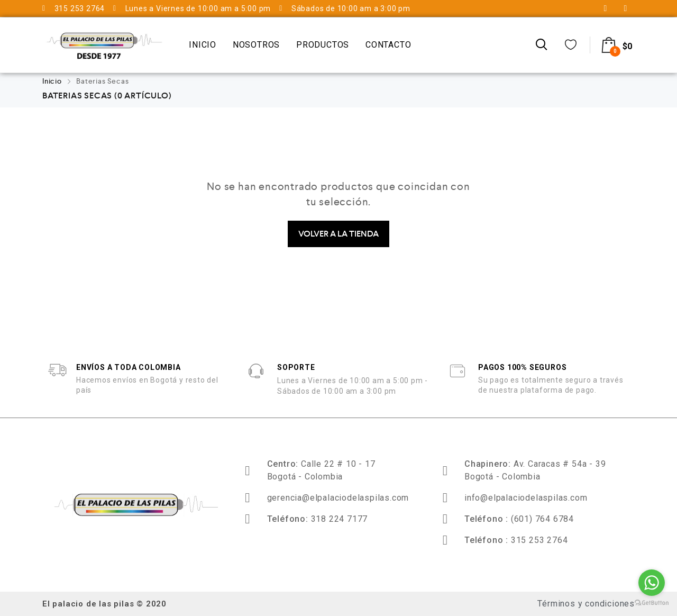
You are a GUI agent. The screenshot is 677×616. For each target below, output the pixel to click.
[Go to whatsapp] (652, 583)
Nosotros (256, 45)
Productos (323, 45)
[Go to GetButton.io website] (652, 604)
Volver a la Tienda (338, 234)
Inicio (203, 45)
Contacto (388, 45)
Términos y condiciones (586, 604)
